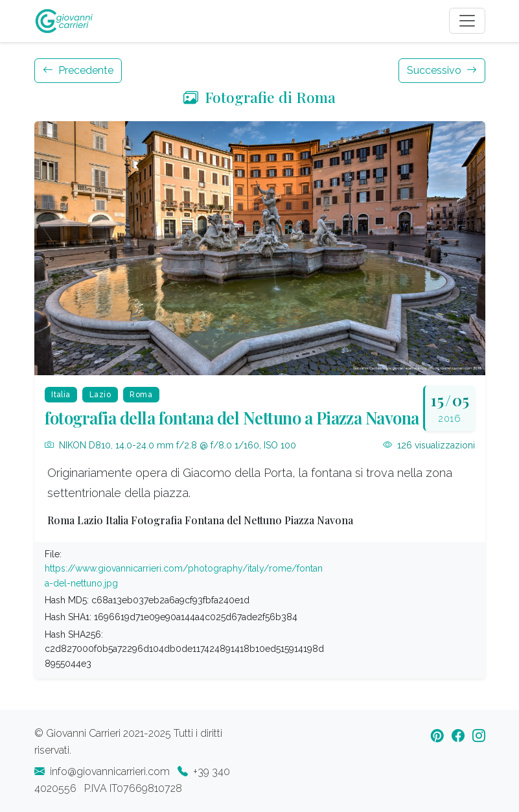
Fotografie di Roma (259, 97)
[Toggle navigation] (467, 21)
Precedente (78, 70)
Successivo (442, 70)
